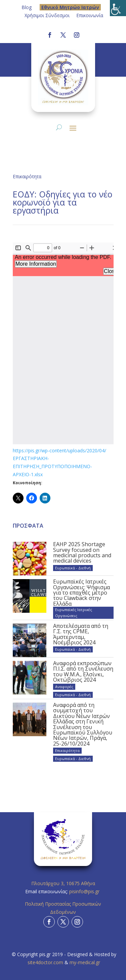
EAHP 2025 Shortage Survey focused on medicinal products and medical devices (82, 552)
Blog (27, 7)
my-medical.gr (85, 962)
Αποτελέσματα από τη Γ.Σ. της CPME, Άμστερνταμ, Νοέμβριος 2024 (81, 634)
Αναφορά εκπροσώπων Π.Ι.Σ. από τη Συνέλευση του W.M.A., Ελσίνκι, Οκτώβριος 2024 (83, 671)
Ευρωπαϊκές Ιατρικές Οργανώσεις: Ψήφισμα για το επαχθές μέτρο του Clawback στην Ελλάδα (81, 593)
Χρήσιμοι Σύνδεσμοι (47, 15)
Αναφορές (64, 687)
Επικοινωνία (90, 15)
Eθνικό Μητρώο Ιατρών (70, 7)
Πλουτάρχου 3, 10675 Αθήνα (63, 883)
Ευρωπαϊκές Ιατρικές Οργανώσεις (74, 613)
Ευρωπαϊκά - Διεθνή (73, 568)
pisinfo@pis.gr (85, 891)
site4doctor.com (45, 962)
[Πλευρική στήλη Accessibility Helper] (118, 8)
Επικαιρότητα (27, 176)
